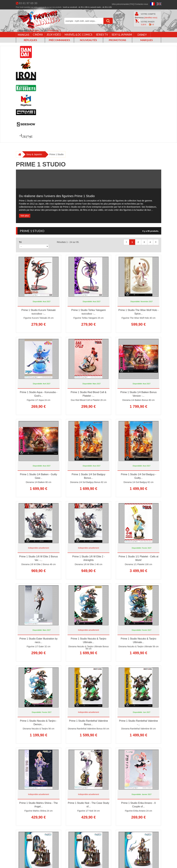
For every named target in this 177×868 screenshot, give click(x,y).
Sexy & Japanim (122, 35)
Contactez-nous (141, 4)
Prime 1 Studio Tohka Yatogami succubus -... (88, 312)
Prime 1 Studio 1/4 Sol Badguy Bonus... (89, 476)
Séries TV (102, 35)
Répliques (30, 40)
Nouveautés (88, 40)
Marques (147, 40)
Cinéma (38, 35)
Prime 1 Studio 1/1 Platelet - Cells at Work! (138, 558)
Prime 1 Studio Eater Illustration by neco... (38, 640)
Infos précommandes (120, 4)
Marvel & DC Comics (78, 35)
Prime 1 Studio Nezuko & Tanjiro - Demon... (38, 723)
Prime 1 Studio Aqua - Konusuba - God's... (38, 394)
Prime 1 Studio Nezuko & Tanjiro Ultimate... (88, 640)
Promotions (117, 40)
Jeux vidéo (54, 35)
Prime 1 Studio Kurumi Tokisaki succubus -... (39, 312)
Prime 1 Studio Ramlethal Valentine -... (138, 723)
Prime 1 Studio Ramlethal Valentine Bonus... (88, 723)
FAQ (132, 4)
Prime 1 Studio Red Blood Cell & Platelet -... (88, 394)
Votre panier (145, 23)
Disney (142, 35)
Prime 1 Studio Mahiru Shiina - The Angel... (39, 805)
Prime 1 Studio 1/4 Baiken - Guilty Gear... (38, 476)
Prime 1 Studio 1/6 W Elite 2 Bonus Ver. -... (38, 558)
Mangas (23, 35)
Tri (20, 242)
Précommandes (59, 40)
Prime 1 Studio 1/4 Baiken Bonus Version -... (138, 394)
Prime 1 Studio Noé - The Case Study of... (88, 805)
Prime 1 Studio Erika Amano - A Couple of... (139, 805)
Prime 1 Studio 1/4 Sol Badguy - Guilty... (139, 476)
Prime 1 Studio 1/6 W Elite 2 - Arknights (89, 558)
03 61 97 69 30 (28, 3)
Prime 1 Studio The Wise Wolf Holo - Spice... (139, 312)
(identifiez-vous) (151, 18)
